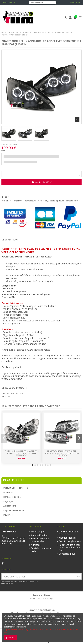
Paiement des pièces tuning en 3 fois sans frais (70, 548)
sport (52, 201)
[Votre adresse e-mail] (39, 576)
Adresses (36, 545)
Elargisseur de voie (12, 497)
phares (9, 201)
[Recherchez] (54, 3)
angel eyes (19, 201)
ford (40, 201)
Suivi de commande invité (41, 550)
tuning (46, 201)
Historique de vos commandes (40, 540)
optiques (60, 201)
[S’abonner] (78, 576)
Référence (6, 145)
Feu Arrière (8, 492)
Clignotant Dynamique (14, 510)
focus (77, 201)
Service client (41, 595)
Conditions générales (70, 541)
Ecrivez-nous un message (41, 599)
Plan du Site (14, 480)
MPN (4, 397)
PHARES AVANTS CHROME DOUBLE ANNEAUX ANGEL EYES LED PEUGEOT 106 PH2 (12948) (62, 453)
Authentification (39, 535)
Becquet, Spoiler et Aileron (16, 488)
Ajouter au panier (42, 182)
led (3, 201)
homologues (31, 201)
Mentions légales (68, 538)
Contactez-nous (8, 2)
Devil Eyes (8, 515)
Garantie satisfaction (41, 610)
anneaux (69, 201)
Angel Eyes (8, 502)
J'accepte (10, 638)
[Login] (70, 18)
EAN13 (5, 394)
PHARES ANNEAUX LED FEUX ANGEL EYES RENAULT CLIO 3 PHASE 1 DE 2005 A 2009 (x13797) (22, 453)
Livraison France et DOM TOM (69, 533)
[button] (32, 465)
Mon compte (38, 532)
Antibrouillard (10, 506)
